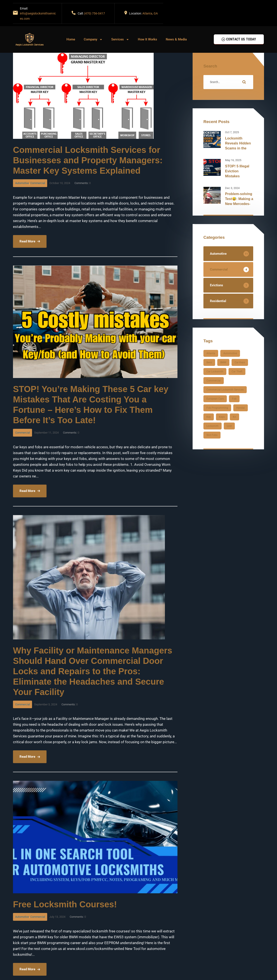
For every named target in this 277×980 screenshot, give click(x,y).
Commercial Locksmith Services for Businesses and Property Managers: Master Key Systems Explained (88, 160)
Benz (209, 362)
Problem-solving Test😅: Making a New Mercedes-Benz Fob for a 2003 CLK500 (239, 204)
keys (222, 417)
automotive (230, 353)
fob (234, 399)
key (209, 417)
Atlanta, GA (150, 13)
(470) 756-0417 (94, 13)
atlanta (211, 353)
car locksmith (215, 372)
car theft (237, 372)
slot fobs (212, 435)
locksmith (213, 426)
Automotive (22, 183)
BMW (223, 362)
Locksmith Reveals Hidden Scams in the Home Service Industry (238, 148)
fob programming (217, 408)
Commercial (38, 183)
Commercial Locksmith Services (225, 390)
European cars (215, 399)
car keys (240, 362)
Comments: (83, 183)
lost (229, 426)
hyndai (241, 408)
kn (234, 417)
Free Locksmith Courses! (65, 904)
